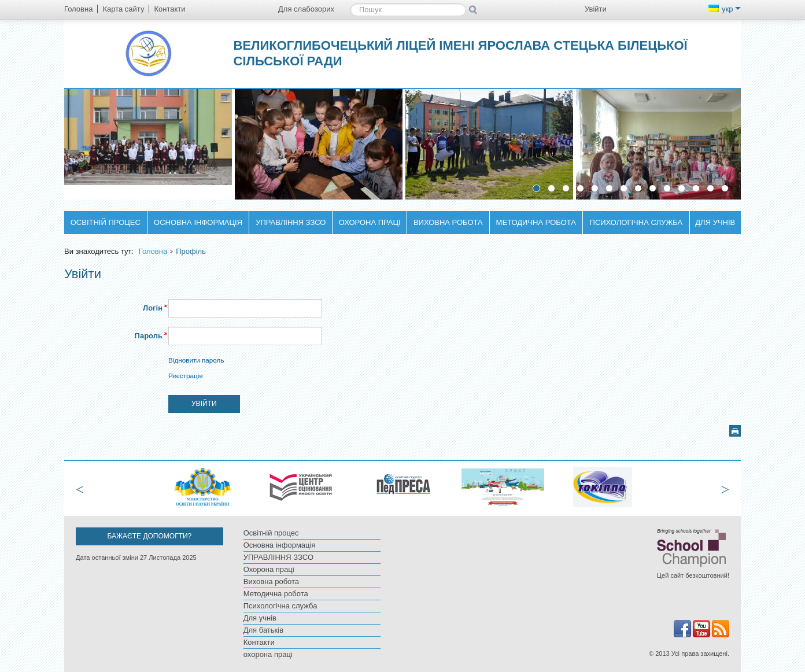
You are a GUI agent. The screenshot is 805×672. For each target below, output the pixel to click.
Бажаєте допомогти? (149, 536)
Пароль (149, 336)
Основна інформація (198, 222)
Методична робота (536, 222)
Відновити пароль (196, 360)
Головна (153, 251)
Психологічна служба (636, 222)
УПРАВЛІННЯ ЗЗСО (291, 222)
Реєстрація (186, 376)
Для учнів (715, 222)
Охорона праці (370, 222)
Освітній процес (106, 222)
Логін (153, 308)
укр (725, 9)
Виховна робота (448, 222)
